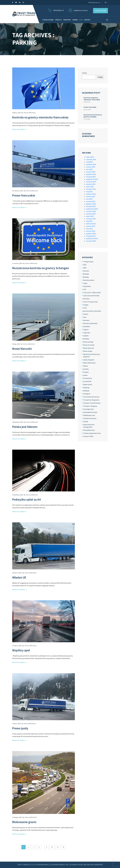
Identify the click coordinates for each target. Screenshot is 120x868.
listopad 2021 (91, 236)
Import (86, 314)
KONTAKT (87, 20)
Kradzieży (86, 326)
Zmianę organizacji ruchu (92, 433)
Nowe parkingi (88, 342)
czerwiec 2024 (91, 159)
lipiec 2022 (90, 216)
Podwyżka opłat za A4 (26, 499)
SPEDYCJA (58, 20)
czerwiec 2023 (91, 189)
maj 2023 (89, 192)
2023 (85, 265)
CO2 (85, 289)
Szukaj (84, 73)
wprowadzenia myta (90, 412)
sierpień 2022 (91, 214)
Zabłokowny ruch (89, 415)
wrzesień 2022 (91, 211)
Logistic (86, 329)
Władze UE (19, 577)
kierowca (86, 320)
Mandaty (86, 339)
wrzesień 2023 (91, 182)
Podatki (86, 372)
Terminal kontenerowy (91, 397)
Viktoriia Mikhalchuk (30, 113)
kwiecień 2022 (91, 224)
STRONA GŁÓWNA (48, 20)
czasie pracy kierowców (91, 296)
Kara (85, 317)
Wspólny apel (21, 650)
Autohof (86, 271)
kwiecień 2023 (91, 194)
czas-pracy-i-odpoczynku (92, 292)
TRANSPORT (67, 20)
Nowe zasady (88, 351)
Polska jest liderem (25, 427)
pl (106, 2)
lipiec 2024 (90, 157)
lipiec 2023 (90, 187)
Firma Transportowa (90, 302)
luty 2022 (89, 229)
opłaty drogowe (89, 360)
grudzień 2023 (91, 174)
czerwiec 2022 (91, 219)
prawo (85, 375)
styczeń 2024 (91, 172)
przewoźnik (87, 381)
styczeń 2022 (91, 231)
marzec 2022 (91, 226)
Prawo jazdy (20, 728)
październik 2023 (92, 179)
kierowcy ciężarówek (90, 323)
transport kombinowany (92, 403)
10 (52, 847)
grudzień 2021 (91, 234)
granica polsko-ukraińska (92, 311)
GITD (85, 308)
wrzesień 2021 (91, 241)
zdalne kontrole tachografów (89, 426)
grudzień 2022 (91, 204)
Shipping (86, 388)
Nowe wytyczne (89, 348)
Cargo (85, 283)
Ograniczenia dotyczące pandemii (91, 355)
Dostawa (86, 299)
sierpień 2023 (91, 184)
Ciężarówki (87, 286)
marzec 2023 (91, 196)
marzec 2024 (91, 167)
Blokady (86, 277)
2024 (85, 268)
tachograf (87, 394)
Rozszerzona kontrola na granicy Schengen (41, 268)
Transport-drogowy (90, 406)
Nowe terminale (89, 345)
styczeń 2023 (91, 201)
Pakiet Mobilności (89, 363)
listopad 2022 (91, 206)
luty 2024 (89, 169)
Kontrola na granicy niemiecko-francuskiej (40, 117)
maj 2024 (89, 162)
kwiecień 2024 (91, 164)
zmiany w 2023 (88, 436)
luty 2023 (89, 199)
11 (58, 847)
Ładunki (86, 336)
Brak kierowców (89, 280)
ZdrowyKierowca (89, 430)
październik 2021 (92, 238)
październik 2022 (92, 209)
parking (86, 369)
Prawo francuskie (24, 195)
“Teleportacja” (88, 262)
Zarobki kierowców (90, 418)
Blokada (86, 274)
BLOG (81, 20)
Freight (86, 305)
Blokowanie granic (24, 822)
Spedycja (86, 391)
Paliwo (85, 366)
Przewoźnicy (88, 378)
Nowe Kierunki (22, 349)
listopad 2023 (91, 177)
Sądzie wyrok (88, 384)
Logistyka (87, 333)
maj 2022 (89, 221)
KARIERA (75, 20)
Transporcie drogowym (91, 400)
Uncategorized (88, 409)
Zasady (86, 421)
